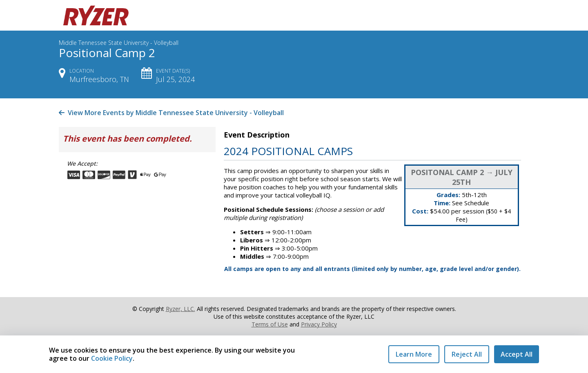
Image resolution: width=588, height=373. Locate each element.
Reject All (467, 354)
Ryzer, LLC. (180, 309)
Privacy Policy (319, 324)
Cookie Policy (112, 358)
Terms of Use (270, 324)
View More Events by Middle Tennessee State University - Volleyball (171, 113)
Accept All (517, 354)
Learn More (414, 354)
